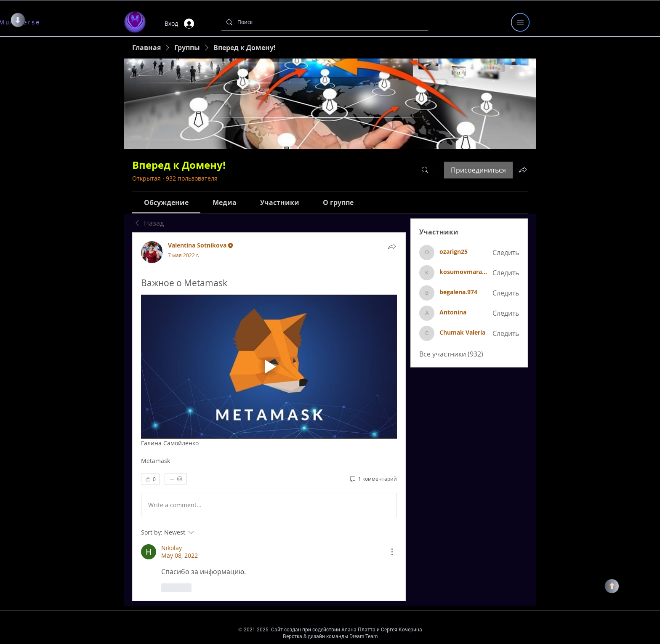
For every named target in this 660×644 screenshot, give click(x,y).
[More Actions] (392, 552)
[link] (166, 202)
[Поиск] (324, 22)
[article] (269, 417)
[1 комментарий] (373, 479)
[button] (520, 22)
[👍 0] (150, 479)
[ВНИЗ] (18, 20)
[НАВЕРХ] (612, 586)
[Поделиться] (392, 246)
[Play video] (269, 367)
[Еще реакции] (176, 479)
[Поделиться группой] (523, 170)
